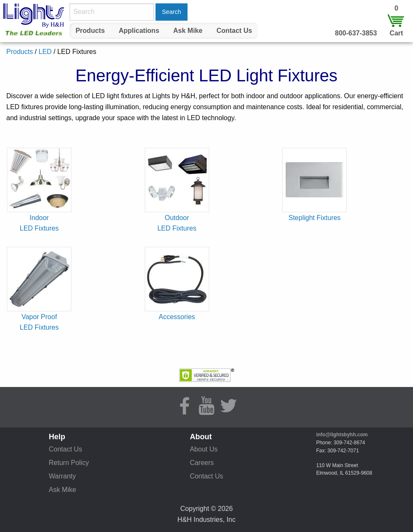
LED (45, 52)
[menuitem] (90, 31)
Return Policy (69, 463)
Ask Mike (188, 31)
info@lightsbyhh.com (342, 435)
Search (172, 12)
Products (90, 31)
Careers (202, 463)
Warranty (62, 476)
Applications (139, 31)
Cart (396, 33)
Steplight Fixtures (315, 218)
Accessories (177, 317)
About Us (204, 449)
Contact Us (234, 31)
